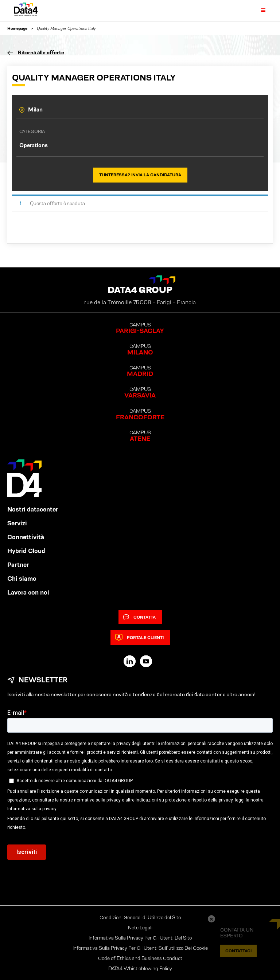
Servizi (17, 523)
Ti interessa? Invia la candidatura (140, 175)
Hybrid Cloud (26, 551)
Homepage (17, 28)
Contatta (139, 617)
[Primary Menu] (259, 11)
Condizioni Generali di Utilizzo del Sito (140, 917)
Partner (18, 565)
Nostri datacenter (33, 509)
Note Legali (140, 928)
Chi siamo (22, 579)
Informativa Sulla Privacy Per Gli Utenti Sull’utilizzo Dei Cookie (140, 948)
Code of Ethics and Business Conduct (140, 958)
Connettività (26, 537)
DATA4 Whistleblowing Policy (140, 968)
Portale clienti (139, 638)
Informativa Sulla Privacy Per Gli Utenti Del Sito (140, 938)
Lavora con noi (28, 592)
